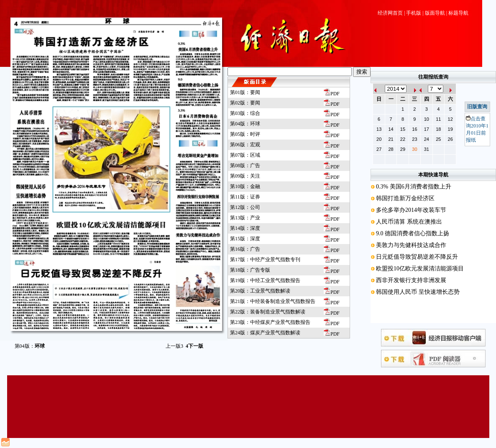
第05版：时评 (245, 134)
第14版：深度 (245, 228)
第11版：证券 (245, 197)
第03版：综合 (245, 113)
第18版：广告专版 (250, 270)
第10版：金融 (245, 186)
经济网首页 (390, 13)
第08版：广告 (245, 165)
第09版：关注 (245, 176)
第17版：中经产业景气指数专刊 (265, 260)
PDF (332, 94)
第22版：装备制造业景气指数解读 (268, 312)
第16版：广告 (245, 249)
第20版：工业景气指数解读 (260, 291)
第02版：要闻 (245, 103)
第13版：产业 (245, 218)
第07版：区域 (245, 155)
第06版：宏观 (245, 145)
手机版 (414, 13)
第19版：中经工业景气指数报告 (265, 280)
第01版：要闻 (245, 92)
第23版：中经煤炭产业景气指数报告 (270, 322)
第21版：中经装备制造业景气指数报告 (273, 301)
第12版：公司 (245, 207)
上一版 (174, 346)
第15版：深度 (245, 239)
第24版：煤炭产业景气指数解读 (265, 333)
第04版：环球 (245, 124)
